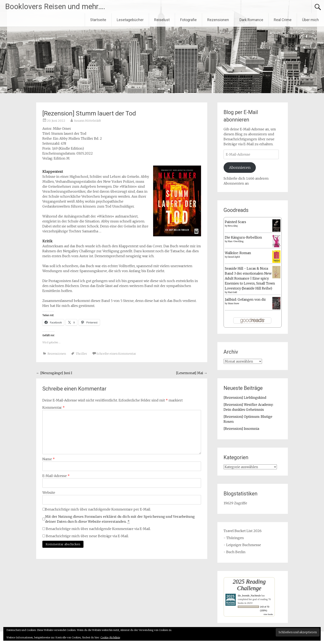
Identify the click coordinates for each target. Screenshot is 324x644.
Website (49, 493)
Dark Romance (251, 20)
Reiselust (162, 20)
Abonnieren (240, 168)
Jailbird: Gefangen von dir (245, 299)
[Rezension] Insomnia (241, 429)
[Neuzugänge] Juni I (54, 373)
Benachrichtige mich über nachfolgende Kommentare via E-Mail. (98, 529)
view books (268, 614)
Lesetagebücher (130, 20)
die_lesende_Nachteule (249, 596)
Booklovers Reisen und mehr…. (55, 7)
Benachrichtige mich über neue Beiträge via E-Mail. (87, 536)
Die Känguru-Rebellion (243, 237)
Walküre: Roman (238, 253)
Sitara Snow (233, 303)
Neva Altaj (233, 226)
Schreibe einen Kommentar (116, 354)
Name (49, 459)
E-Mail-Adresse (56, 476)
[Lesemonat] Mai (192, 373)
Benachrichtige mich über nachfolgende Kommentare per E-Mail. (97, 509)
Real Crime (283, 20)
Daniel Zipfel (234, 257)
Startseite (98, 20)
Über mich (310, 20)
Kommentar (54, 407)
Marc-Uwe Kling (236, 241)
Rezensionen (218, 20)
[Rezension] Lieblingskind (245, 398)
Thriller (82, 354)
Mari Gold (232, 292)
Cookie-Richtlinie (110, 637)
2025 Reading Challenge (249, 585)
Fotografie (188, 20)
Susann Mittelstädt (88, 121)
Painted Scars (235, 222)
